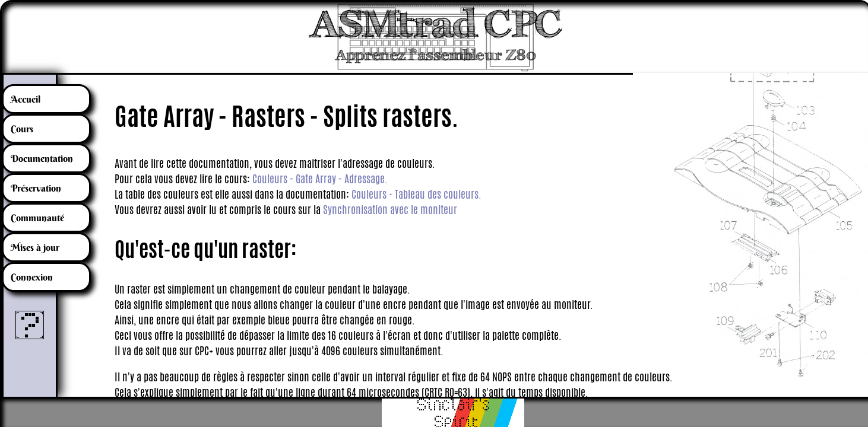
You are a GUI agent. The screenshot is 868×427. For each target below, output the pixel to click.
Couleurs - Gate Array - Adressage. (320, 179)
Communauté (37, 218)
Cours (22, 129)
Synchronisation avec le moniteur (390, 209)
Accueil (26, 99)
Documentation (42, 158)
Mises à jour (35, 247)
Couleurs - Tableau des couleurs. (416, 194)
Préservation (36, 188)
